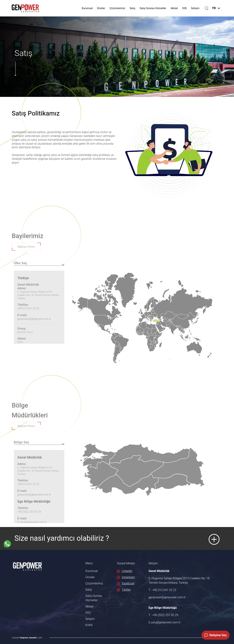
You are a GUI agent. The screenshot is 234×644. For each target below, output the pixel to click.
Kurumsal (87, 8)
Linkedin (125, 571)
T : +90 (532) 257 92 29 (163, 615)
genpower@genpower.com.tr (167, 597)
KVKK (89, 625)
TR (216, 8)
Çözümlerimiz (117, 8)
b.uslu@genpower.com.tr (165, 622)
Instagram (126, 577)
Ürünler (101, 8)
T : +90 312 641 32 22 (163, 590)
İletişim (195, 8)
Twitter (124, 590)
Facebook (126, 583)
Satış (132, 8)
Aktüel (174, 8)
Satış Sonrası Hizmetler (153, 8)
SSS (184, 8)
